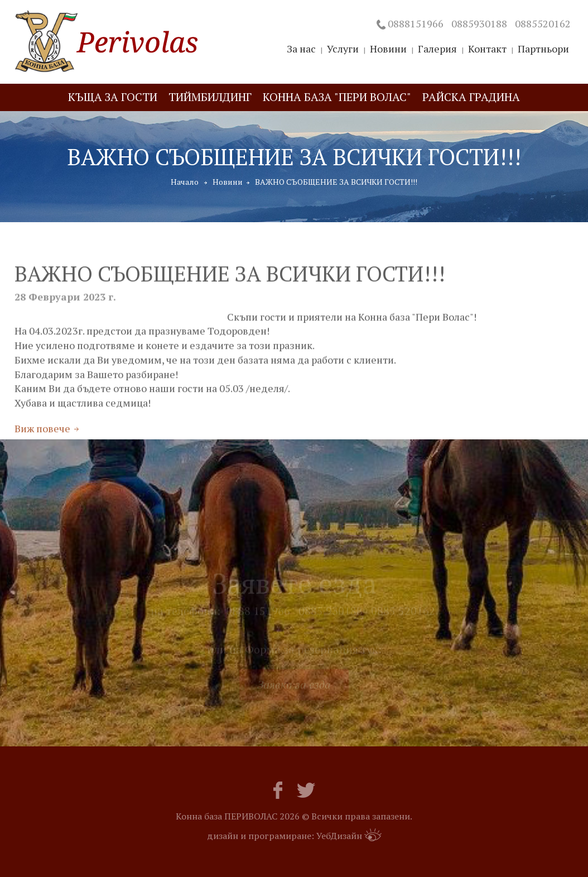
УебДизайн (349, 835)
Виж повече (42, 435)
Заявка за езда (294, 689)
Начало (185, 182)
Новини (228, 182)
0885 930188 (331, 616)
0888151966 (416, 23)
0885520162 (543, 23)
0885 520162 (403, 616)
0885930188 (479, 23)
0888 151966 (258, 616)
